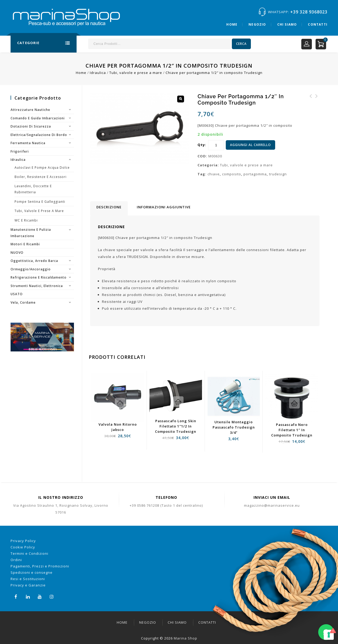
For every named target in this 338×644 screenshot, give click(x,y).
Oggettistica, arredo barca (34, 261)
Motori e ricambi (25, 244)
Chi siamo (287, 24)
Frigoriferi (20, 151)
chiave (214, 174)
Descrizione (109, 207)
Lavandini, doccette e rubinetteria (33, 189)
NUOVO (17, 253)
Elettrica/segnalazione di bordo (39, 135)
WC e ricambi (26, 220)
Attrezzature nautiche (30, 110)
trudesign (278, 174)
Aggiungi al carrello (250, 145)
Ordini (16, 560)
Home (232, 24)
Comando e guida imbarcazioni (38, 118)
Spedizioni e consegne (32, 572)
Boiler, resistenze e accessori (41, 177)
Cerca (241, 44)
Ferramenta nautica (28, 143)
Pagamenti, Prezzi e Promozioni (40, 566)
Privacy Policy (23, 541)
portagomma (255, 174)
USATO (17, 294)
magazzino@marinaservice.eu (272, 505)
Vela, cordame (23, 302)
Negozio (257, 24)
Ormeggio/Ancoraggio (31, 269)
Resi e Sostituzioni (28, 579)
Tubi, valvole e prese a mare (136, 73)
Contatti (318, 24)
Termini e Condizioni (29, 553)
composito (232, 174)
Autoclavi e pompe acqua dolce (42, 168)
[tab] (109, 208)
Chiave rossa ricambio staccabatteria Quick (311, 102)
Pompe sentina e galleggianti (40, 202)
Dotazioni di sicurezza (31, 126)
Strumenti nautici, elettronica (37, 286)
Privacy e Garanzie (28, 585)
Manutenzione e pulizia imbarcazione (31, 233)
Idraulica (98, 73)
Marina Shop (186, 638)
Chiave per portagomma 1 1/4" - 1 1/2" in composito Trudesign (317, 106)
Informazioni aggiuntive (164, 207)
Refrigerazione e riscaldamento (39, 277)
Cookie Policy (23, 547)
